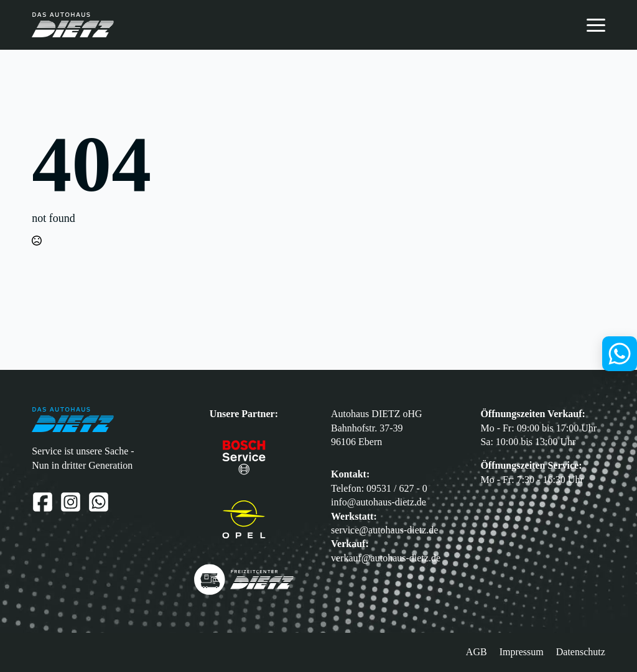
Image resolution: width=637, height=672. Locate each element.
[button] (18, 654)
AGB (477, 652)
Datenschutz (581, 652)
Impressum (522, 652)
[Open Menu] (596, 25)
